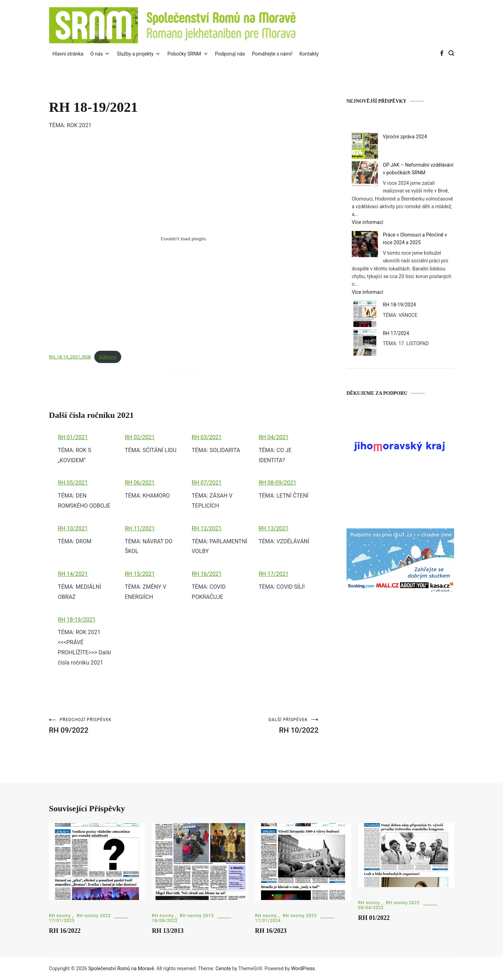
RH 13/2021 (274, 528)
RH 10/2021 (73, 528)
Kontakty (309, 54)
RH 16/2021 (207, 574)
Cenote (223, 968)
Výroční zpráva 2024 (405, 137)
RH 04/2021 (274, 437)
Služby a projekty (138, 54)
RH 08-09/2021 (277, 483)
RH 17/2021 (274, 574)
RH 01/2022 (374, 918)
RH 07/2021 (207, 483)
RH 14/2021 (73, 574)
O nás (100, 54)
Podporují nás (230, 54)
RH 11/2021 (140, 528)
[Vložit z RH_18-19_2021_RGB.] (184, 239)
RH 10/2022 (251, 726)
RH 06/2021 (140, 483)
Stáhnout (107, 357)
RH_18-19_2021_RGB (70, 357)
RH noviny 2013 (197, 916)
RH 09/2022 (116, 726)
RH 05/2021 (73, 483)
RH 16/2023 (271, 931)
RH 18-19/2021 (77, 620)
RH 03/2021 (207, 437)
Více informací (380, 222)
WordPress (303, 968)
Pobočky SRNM (188, 54)
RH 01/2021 (73, 437)
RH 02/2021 (140, 437)
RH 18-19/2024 (399, 305)
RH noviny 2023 (300, 916)
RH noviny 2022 (94, 916)
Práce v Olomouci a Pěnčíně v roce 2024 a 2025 (415, 239)
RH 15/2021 (140, 574)
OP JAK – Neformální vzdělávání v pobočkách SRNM (418, 169)
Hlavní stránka (68, 54)
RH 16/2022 (65, 931)
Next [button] (448, 447)
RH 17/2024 (396, 333)
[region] (400, 456)
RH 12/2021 (207, 528)
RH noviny (60, 916)
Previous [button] (352, 447)
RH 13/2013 (168, 931)
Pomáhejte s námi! (272, 54)
